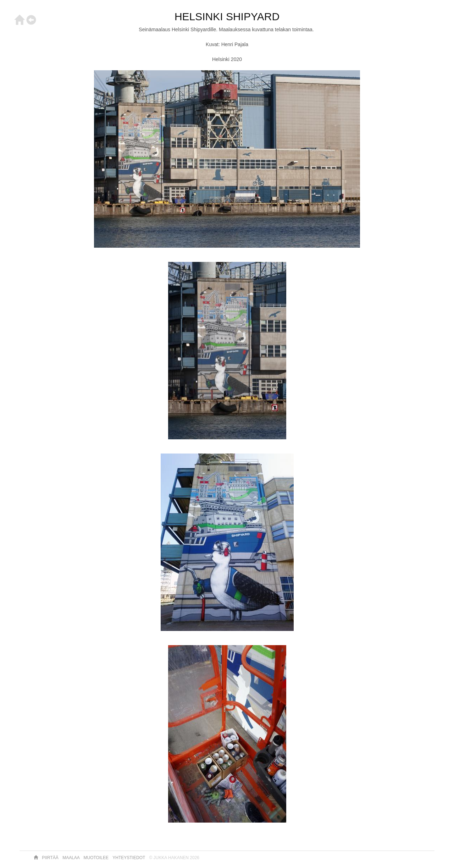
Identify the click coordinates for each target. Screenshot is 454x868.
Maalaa (71, 858)
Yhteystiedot (129, 858)
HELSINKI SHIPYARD (227, 17)
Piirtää (51, 858)
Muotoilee (97, 858)
